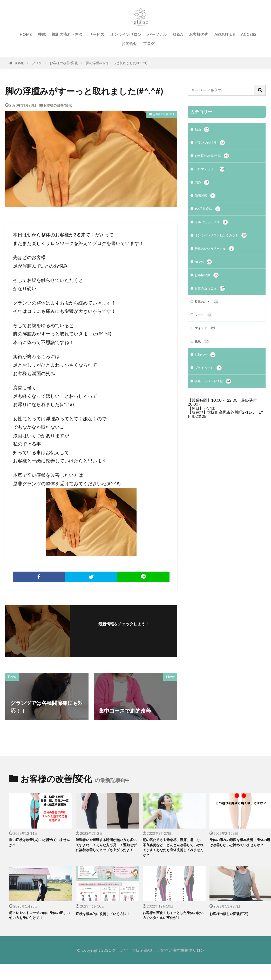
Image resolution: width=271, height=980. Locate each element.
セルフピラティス (215, 229)
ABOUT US (225, 34)
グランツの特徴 (213, 144)
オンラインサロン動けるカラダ (226, 243)
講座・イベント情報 (216, 397)
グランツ (120, 964)
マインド (207, 341)
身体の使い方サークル (218, 257)
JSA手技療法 (210, 214)
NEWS (205, 271)
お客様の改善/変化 (64, 63)
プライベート (211, 383)
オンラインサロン (126, 34)
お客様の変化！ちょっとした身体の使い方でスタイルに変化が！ (174, 925)
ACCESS (249, 34)
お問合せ (129, 43)
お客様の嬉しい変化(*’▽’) (235, 918)
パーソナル (157, 34)
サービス (97, 34)
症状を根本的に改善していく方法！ (107, 922)
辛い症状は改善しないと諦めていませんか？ (40, 844)
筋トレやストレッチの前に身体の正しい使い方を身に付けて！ (40, 922)
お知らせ (207, 369)
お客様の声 (199, 34)
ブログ (149, 43)
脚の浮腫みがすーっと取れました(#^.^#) (117, 63)
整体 (42, 34)
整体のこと (209, 313)
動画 (203, 130)
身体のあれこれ (213, 299)
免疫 (203, 355)
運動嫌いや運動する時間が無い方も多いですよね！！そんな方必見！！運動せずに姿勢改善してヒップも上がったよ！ (107, 850)
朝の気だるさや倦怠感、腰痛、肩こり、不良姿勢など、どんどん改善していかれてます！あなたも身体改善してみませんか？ (174, 850)
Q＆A (178, 34)
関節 (203, 186)
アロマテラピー (213, 172)
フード (205, 327)
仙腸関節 (207, 200)
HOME (26, 34)
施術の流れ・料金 (67, 34)
